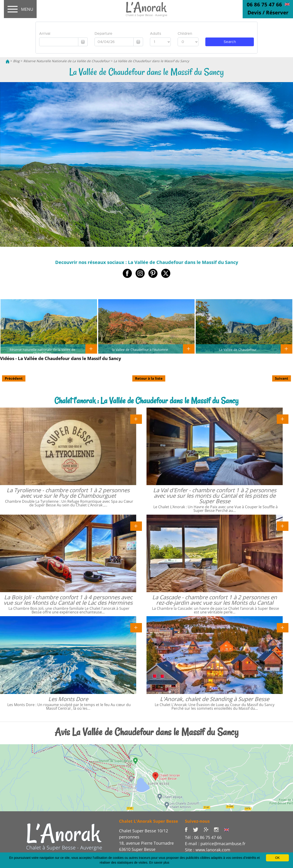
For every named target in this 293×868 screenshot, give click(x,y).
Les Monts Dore (68, 699)
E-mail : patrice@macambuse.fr (215, 844)
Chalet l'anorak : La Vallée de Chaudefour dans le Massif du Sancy (146, 401)
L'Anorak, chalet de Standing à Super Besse (215, 699)
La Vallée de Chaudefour (238, 349)
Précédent (14, 378)
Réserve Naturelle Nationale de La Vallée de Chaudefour (67, 61)
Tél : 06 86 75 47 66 (203, 837)
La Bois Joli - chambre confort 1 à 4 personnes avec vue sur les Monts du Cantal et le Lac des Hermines (68, 600)
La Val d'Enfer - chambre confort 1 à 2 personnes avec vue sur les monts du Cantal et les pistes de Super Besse (215, 496)
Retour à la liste (149, 378)
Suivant (282, 378)
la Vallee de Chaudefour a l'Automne (140, 349)
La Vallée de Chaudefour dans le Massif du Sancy (151, 61)
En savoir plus (159, 863)
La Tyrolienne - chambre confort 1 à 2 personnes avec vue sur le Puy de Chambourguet (68, 493)
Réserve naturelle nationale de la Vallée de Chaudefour (42, 351)
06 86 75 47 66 (264, 4)
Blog (16, 61)
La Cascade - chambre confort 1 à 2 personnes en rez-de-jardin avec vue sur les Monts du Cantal (215, 600)
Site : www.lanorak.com (208, 850)
